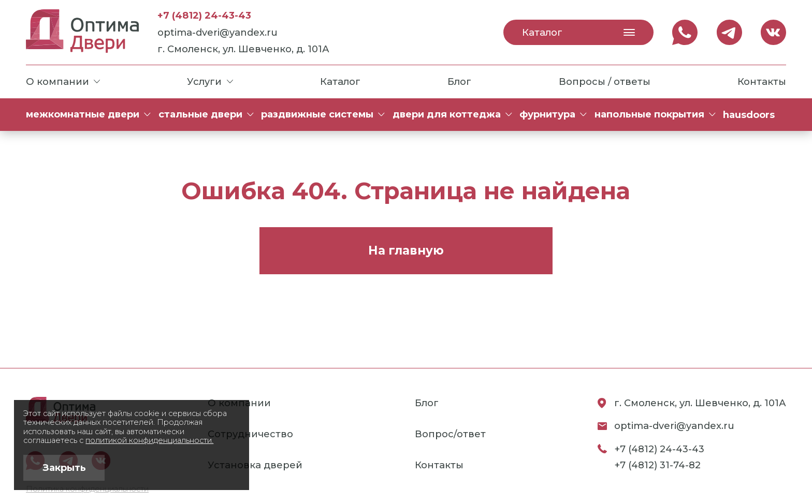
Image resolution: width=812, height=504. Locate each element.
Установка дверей (255, 465)
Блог (459, 81)
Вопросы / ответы (605, 81)
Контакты (762, 81)
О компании (63, 81)
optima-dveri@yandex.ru (218, 32)
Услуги (210, 81)
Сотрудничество (250, 434)
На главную (406, 250)
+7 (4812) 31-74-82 (657, 465)
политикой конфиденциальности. (149, 440)
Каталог (578, 32)
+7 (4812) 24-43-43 (204, 15)
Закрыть (64, 468)
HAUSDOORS (749, 115)
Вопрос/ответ (450, 434)
